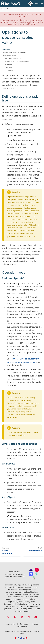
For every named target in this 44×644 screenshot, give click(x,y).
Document (9, 70)
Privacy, (32, 631)
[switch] (37, 3)
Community (11, 624)
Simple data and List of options (17, 61)
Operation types (10, 55)
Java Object (9, 64)
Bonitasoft (24, 624)
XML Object (9, 67)
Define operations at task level (15, 52)
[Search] (31, 4)
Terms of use (22, 626)
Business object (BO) (13, 58)
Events (35, 624)
